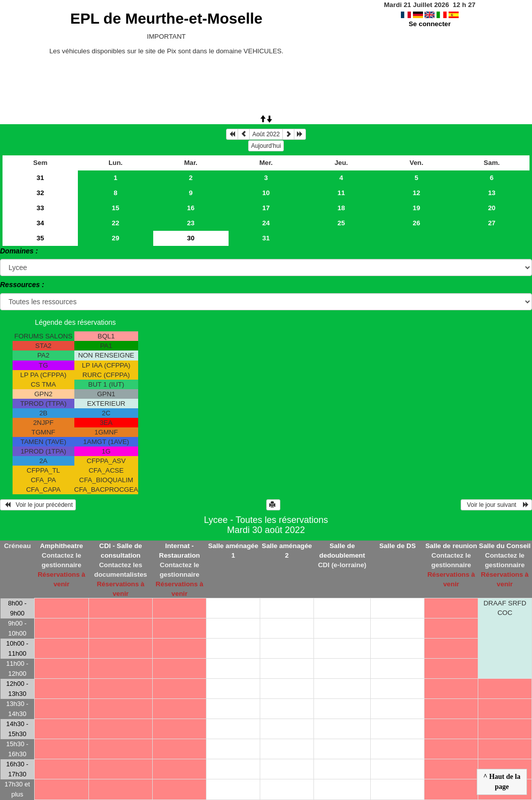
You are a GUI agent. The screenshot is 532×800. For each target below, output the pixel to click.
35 (40, 238)
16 (191, 208)
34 (40, 223)
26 (417, 223)
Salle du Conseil (505, 546)
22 (116, 223)
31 (40, 178)
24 (266, 223)
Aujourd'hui (266, 146)
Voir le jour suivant (496, 505)
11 (341, 193)
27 (492, 223)
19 (417, 208)
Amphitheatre (61, 546)
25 (341, 223)
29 (116, 238)
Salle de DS (398, 546)
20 (492, 208)
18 (341, 208)
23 (191, 223)
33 (40, 208)
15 (116, 208)
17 (266, 208)
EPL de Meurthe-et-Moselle (167, 18)
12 (417, 193)
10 (266, 193)
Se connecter (430, 24)
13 (492, 193)
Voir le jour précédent (38, 505)
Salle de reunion (451, 546)
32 (40, 193)
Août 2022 (266, 134)
